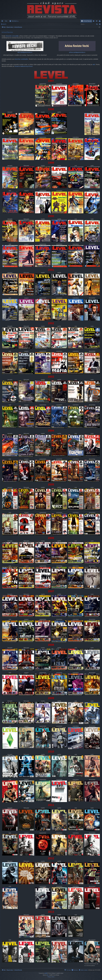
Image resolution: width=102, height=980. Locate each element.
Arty (48, 975)
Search (4, 24)
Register (17, 24)
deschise (18, 59)
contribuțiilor (24, 59)
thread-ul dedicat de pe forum (24, 66)
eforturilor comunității (12, 36)
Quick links (3, 21)
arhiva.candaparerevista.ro (77, 47)
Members (23, 21)
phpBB (46, 973)
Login (11, 24)
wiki (94, 65)
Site (6, 21)
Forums (14, 21)
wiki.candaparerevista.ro (25, 47)
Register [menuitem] (100, 21)
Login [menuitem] (97, 21)
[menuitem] (63, 21)
